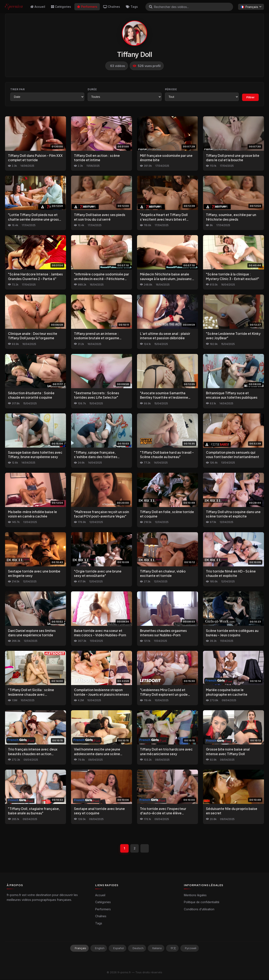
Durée (92, 89)
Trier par (17, 89)
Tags (132, 7)
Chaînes (112, 7)
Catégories (61, 7)
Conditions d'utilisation (199, 910)
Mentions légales (195, 895)
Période (171, 89)
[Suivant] (145, 849)
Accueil (38, 7)
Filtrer (250, 97)
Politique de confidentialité (202, 903)
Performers (87, 7)
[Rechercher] (151, 7)
